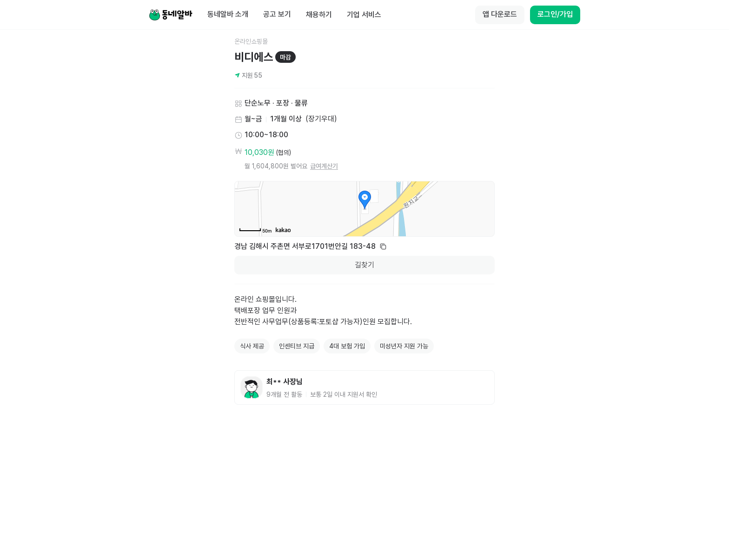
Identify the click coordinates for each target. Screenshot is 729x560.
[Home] (171, 15)
